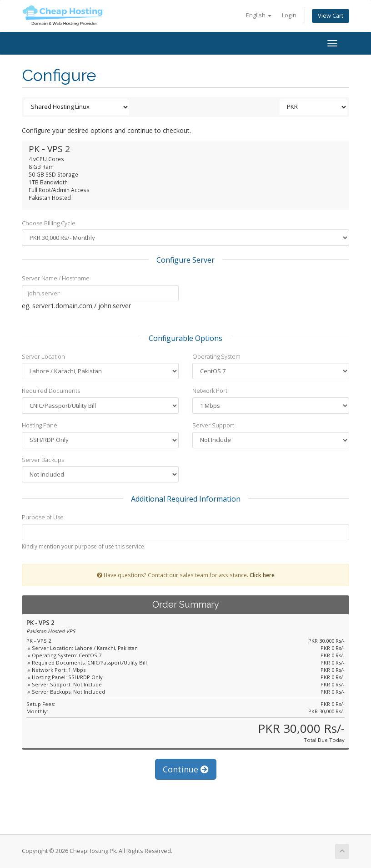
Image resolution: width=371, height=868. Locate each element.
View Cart (331, 16)
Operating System (216, 356)
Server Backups (43, 460)
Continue (186, 769)
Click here (262, 575)
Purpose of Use (43, 517)
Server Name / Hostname (56, 278)
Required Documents (51, 391)
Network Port (210, 391)
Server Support (213, 425)
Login (289, 15)
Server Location (43, 356)
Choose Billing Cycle (49, 223)
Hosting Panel (40, 425)
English (259, 15)
